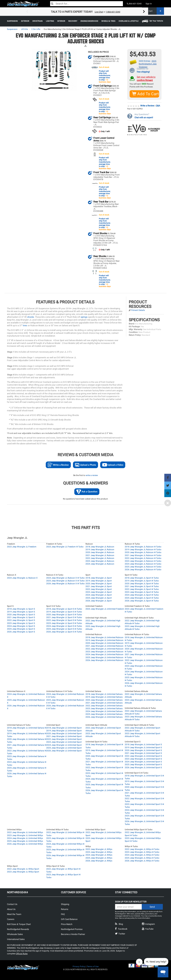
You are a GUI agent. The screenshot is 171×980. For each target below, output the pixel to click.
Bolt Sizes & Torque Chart (19, 924)
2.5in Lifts (36, 29)
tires (25, 325)
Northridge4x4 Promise (72, 929)
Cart (155, 11)
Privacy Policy (79, 966)
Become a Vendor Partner (73, 934)
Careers (11, 919)
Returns (65, 909)
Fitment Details (138, 310)
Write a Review (147, 105)
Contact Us (12, 904)
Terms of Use (93, 966)
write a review (92, 475)
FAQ (63, 914)
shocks (31, 317)
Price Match (67, 924)
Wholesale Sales (15, 934)
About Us (11, 909)
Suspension (12, 29)
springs (84, 317)
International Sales (16, 939)
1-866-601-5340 (113, 12)
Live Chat (99, 12)
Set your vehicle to (146, 78)
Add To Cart (146, 94)
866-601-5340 (134, 4)
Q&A (158, 105)
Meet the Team (14, 914)
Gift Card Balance (69, 919)
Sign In (149, 4)
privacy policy (130, 918)
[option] (85, 12)
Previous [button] (27, 12)
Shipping (65, 904)
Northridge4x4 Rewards (18, 929)
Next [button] (144, 12)
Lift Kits (24, 29)
